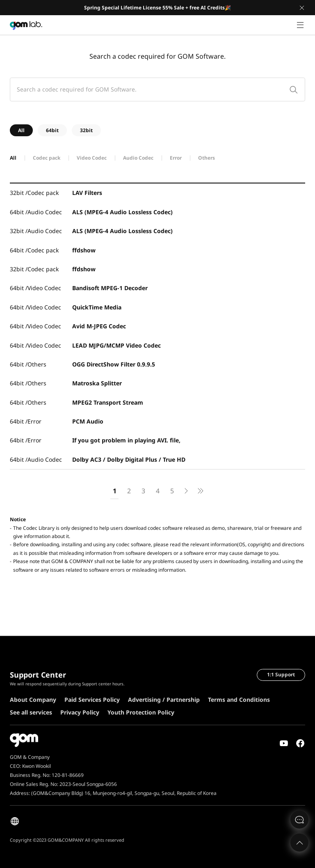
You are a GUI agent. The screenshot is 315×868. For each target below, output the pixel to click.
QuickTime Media (97, 307)
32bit (86, 130)
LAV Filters (87, 193)
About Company (33, 700)
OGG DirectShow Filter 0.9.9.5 (114, 364)
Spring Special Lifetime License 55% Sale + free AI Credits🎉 (157, 8)
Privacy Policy (80, 712)
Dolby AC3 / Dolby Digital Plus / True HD (129, 459)
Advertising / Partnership (164, 700)
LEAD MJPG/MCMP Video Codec (116, 345)
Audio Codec (138, 158)
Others (207, 158)
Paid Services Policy (92, 700)
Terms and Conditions (239, 700)
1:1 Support (281, 674)
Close (302, 8)
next (186, 492)
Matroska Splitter (97, 383)
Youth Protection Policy (141, 712)
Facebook (300, 743)
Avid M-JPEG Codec (99, 326)
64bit (52, 130)
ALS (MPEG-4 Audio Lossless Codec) (122, 212)
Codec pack (47, 158)
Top (299, 843)
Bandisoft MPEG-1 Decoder (110, 288)
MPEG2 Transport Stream (108, 402)
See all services (31, 712)
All (21, 130)
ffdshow (84, 250)
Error (176, 158)
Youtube (284, 743)
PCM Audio (88, 421)
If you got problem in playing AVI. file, (126, 440)
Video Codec (92, 158)
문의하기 (299, 820)
